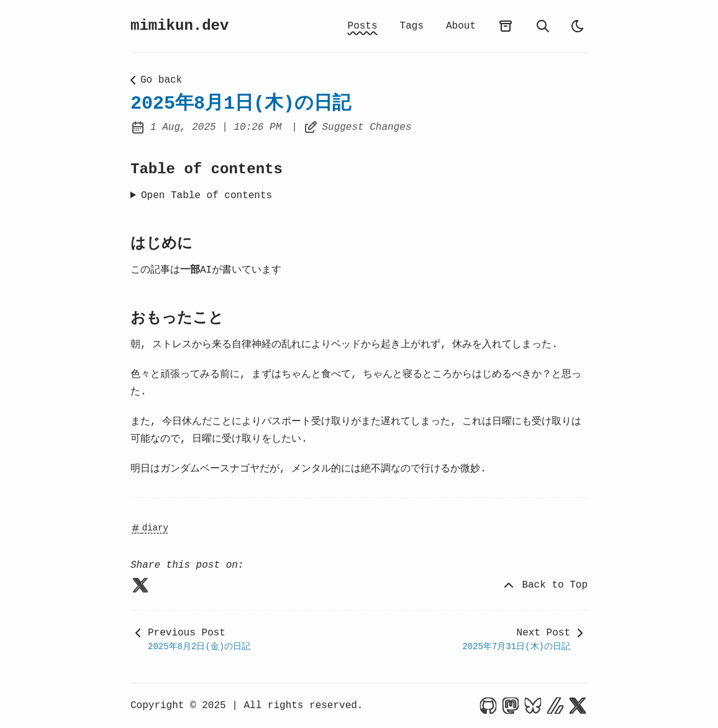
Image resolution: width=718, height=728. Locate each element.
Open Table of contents (207, 196)
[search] (543, 26)
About (461, 26)
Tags (412, 26)
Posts (363, 26)
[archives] (506, 26)
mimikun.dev (179, 26)
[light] (578, 26)
